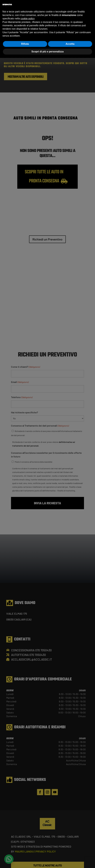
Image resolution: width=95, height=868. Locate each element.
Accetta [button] (70, 44)
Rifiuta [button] (25, 44)
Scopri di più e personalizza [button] (48, 52)
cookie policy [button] (27, 19)
